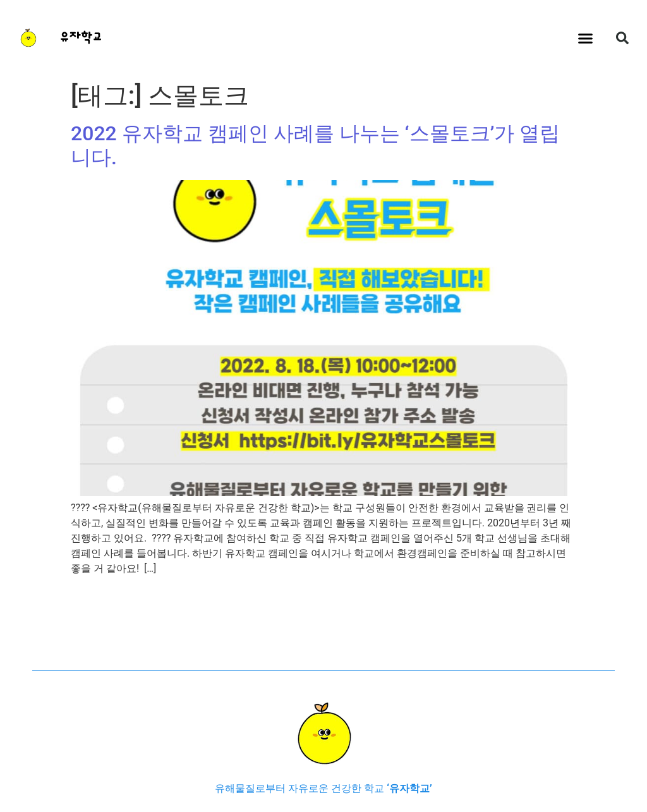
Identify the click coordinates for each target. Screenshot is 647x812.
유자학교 (81, 38)
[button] (585, 38)
